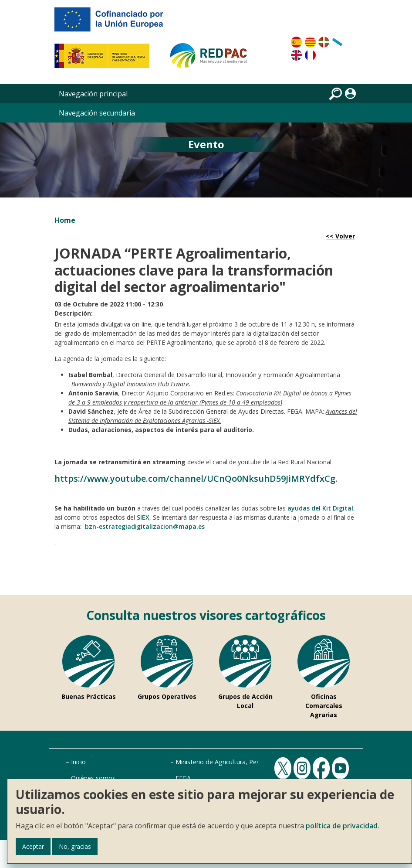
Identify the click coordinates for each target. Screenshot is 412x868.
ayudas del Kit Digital (320, 508)
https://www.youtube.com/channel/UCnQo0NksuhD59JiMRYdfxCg (195, 478)
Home (65, 220)
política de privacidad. (343, 826)
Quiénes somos (93, 778)
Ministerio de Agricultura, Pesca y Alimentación (243, 762)
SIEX (143, 517)
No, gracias (75, 846)
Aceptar (33, 846)
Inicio (78, 762)
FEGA (183, 778)
